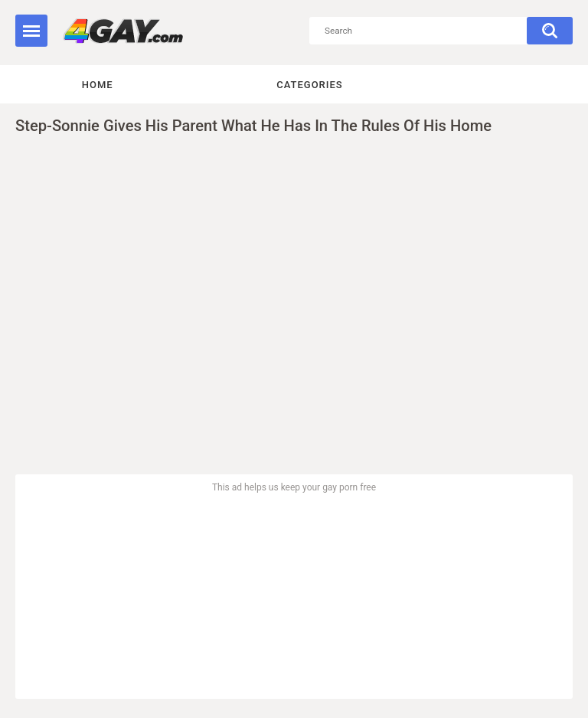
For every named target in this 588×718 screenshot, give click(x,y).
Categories (309, 85)
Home (98, 85)
